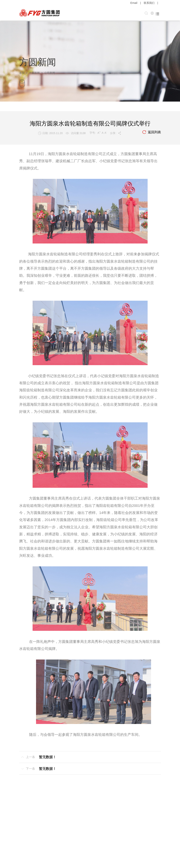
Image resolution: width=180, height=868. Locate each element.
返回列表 (151, 131)
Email (134, 3)
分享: (115, 132)
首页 (22, 72)
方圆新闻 (34, 72)
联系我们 (149, 3)
